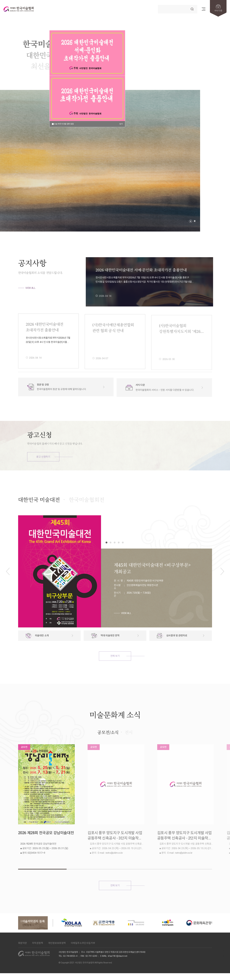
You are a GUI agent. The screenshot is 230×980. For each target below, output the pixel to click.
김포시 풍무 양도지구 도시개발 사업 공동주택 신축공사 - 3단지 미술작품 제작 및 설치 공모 (114, 849)
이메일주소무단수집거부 (83, 942)
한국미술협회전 (87, 514)
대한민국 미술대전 (39, 514)
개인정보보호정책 (57, 942)
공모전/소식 (108, 746)
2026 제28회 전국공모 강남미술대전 (46, 846)
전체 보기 (115, 670)
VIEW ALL (30, 288)
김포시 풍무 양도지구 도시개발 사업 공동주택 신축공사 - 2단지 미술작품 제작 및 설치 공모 (183, 849)
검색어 (158, 5)
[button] (191, 221)
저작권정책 (38, 942)
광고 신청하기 (43, 457)
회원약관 (23, 942)
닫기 (121, 124)
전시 (129, 746)
